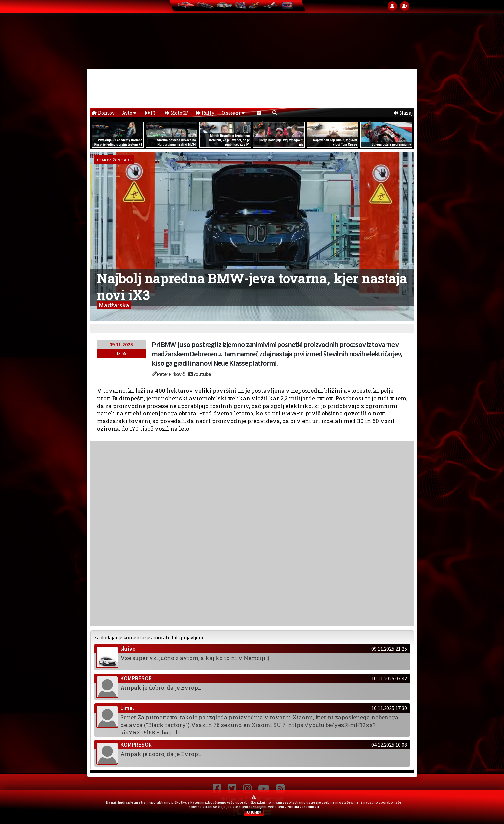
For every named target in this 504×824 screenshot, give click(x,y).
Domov (103, 113)
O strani (233, 113)
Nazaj (403, 113)
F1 (151, 113)
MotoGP (177, 113)
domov (103, 160)
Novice (125, 160)
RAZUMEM (254, 813)
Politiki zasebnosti (303, 807)
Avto (129, 113)
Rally (205, 113)
